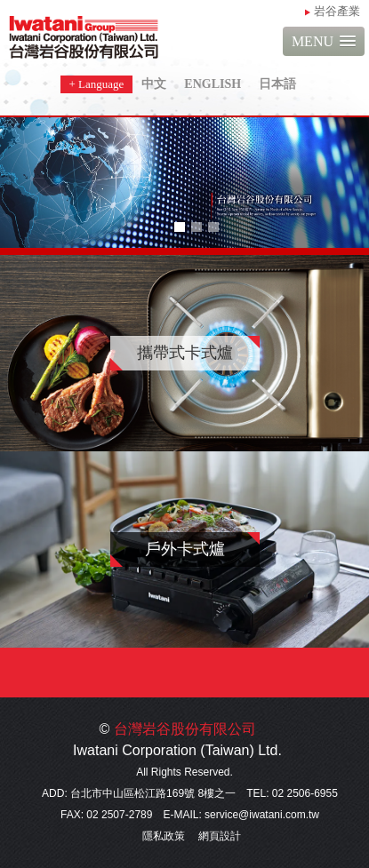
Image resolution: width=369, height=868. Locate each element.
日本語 (277, 84)
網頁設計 (220, 836)
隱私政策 (164, 836)
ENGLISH (213, 84)
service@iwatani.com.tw (262, 815)
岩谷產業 (337, 11)
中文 (154, 84)
